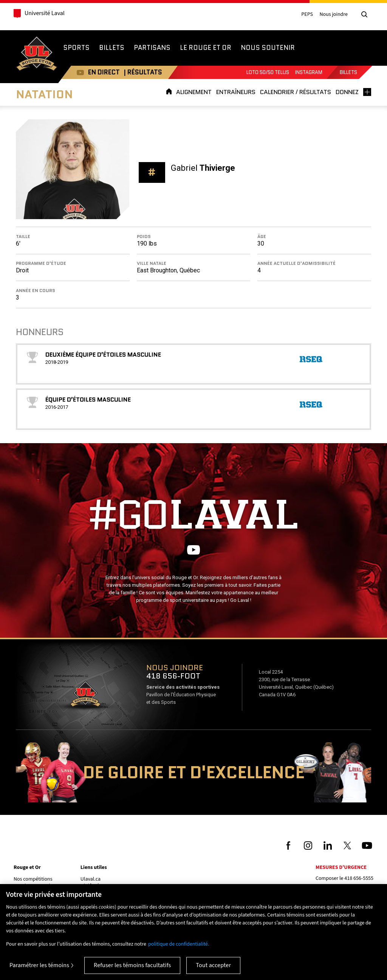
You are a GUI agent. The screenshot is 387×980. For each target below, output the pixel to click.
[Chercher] (364, 14)
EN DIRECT (100, 72)
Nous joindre (334, 15)
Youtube (77, 72)
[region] (193, 932)
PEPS (307, 15)
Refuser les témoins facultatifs (132, 965)
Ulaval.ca (91, 879)
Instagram (309, 72)
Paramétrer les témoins (39, 965)
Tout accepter (213, 965)
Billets (348, 72)
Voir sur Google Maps (85, 696)
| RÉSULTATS (139, 72)
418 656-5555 (359, 878)
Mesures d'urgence (341, 867)
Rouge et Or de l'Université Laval (37, 54)
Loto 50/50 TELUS (268, 72)
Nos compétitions (33, 879)
